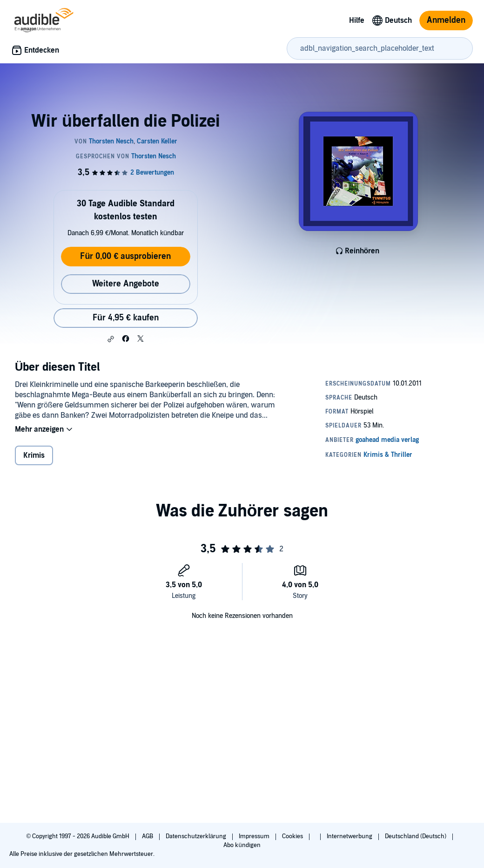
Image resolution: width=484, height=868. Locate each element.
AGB (148, 836)
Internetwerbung (350, 836)
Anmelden (446, 20)
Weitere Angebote (126, 284)
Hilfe (357, 20)
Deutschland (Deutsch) (416, 836)
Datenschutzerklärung (197, 836)
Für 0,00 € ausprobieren (125, 256)
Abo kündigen (242, 845)
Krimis (34, 455)
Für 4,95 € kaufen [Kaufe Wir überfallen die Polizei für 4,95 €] (126, 318)
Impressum (255, 836)
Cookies (293, 836)
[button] (111, 339)
